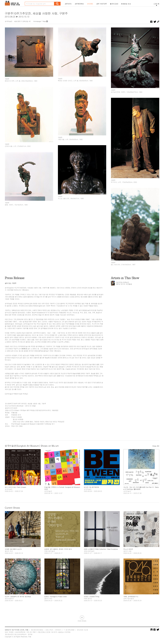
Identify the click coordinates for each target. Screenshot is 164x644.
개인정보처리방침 (37, 630)
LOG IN (156, 4)
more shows (82, 621)
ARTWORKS (79, 4)
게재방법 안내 (126, 4)
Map (44, 21)
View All (156, 446)
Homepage (37, 21)
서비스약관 (49, 630)
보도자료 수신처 (82, 630)
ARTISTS (68, 4)
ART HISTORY (102, 4)
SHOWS (90, 4)
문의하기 (58, 630)
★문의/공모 (114, 4)
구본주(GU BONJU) (122, 282)
